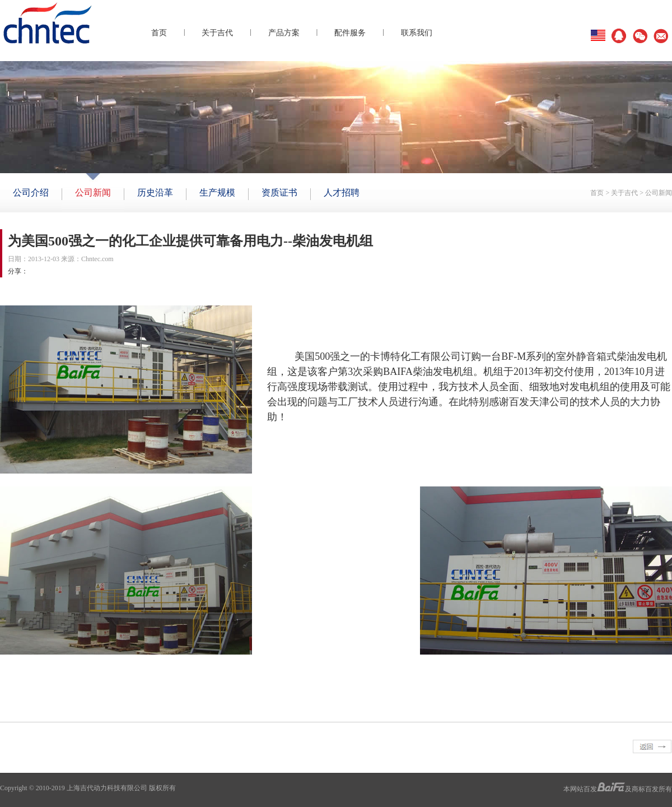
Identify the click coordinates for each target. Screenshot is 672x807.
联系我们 (417, 33)
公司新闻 (659, 193)
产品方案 (284, 33)
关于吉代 (217, 33)
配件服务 (350, 33)
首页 (159, 33)
